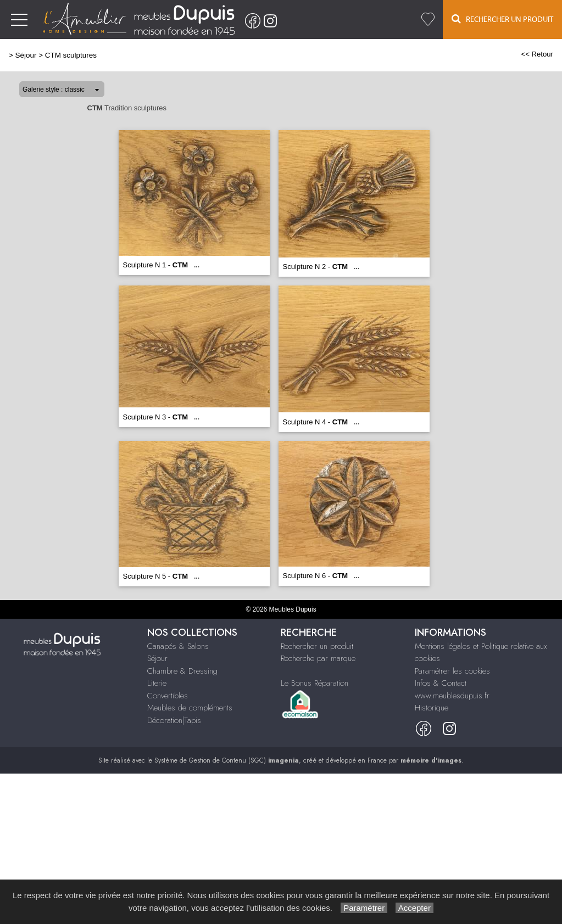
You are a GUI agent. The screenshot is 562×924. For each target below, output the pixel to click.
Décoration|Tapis (174, 720)
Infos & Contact (441, 683)
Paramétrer (364, 908)
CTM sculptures (71, 55)
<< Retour (537, 54)
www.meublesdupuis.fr (452, 696)
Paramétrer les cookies (452, 671)
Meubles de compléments (190, 708)
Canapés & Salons (178, 646)
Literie (157, 683)
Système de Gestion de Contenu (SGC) (227, 760)
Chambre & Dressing (182, 671)
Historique (432, 708)
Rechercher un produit (317, 646)
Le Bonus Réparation (315, 683)
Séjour (26, 55)
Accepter (414, 908)
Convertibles (168, 696)
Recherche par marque (318, 658)
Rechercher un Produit (502, 19)
